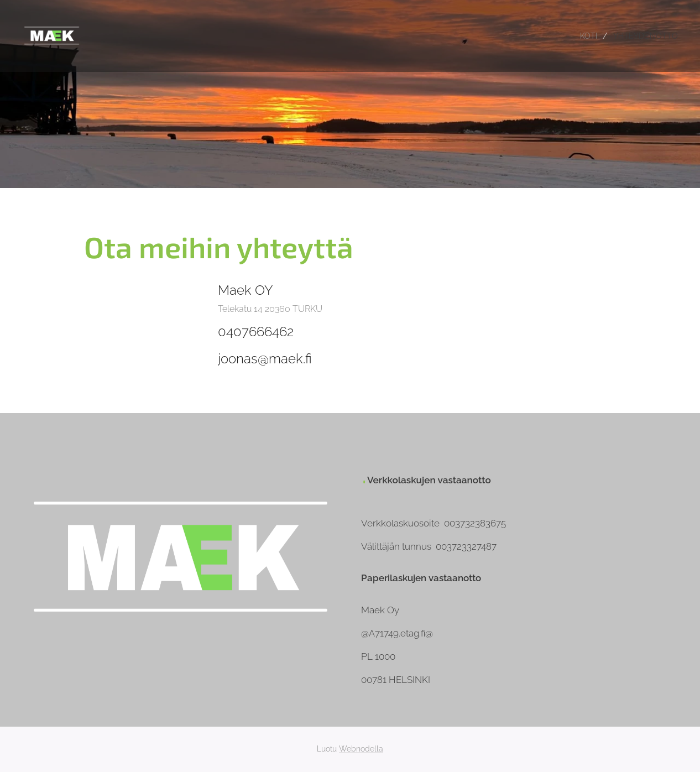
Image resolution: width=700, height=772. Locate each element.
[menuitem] (587, 36)
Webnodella (361, 749)
